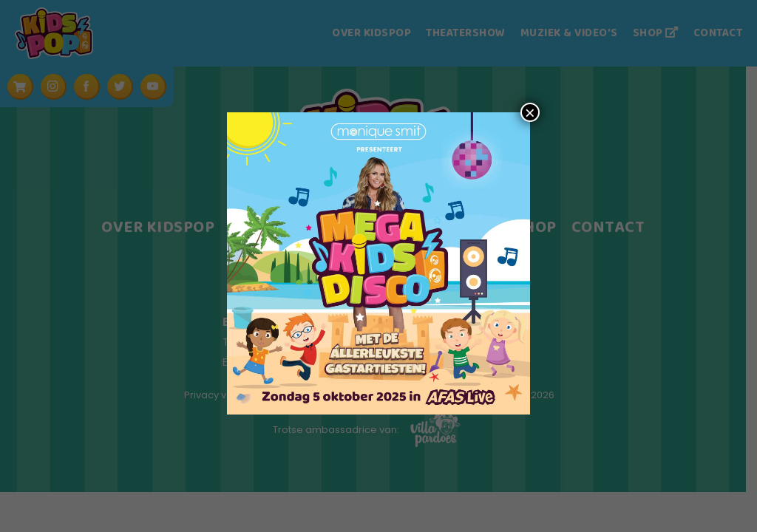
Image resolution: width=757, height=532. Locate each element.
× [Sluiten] (530, 112)
